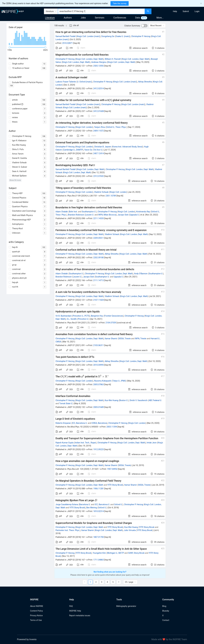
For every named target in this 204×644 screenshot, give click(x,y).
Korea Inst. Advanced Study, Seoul (127, 147)
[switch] (144, 26)
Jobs (83, 18)
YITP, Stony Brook (115, 485)
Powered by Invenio (27, 639)
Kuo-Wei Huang (111, 400)
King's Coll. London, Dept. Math (89, 59)
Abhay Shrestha (145, 82)
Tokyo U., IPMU (119, 381)
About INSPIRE (37, 606)
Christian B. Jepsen (103, 147)
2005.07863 (99, 384)
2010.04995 (99, 365)
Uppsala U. (135, 215)
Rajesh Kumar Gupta (65, 443)
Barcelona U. (85, 504)
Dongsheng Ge (108, 36)
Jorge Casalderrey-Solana (67, 504)
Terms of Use (36, 620)
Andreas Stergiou (99, 62)
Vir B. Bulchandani (64, 316)
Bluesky (166, 611)
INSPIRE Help (75, 611)
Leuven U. (90, 215)
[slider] (10, 47)
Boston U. (124, 400)
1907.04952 (112, 469)
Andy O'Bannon (141, 274)
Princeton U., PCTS (81, 316)
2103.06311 (99, 345)
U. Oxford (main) (84, 82)
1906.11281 (99, 489)
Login (197, 11)
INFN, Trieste (141, 339)
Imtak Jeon (152, 443)
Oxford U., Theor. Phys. (116, 127)
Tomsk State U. (66, 403)
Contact (166, 620)
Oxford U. (118, 504)
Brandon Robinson (76, 215)
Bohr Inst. (73, 212)
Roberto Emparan (63, 423)
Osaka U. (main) (123, 36)
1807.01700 (99, 537)
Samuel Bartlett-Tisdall (66, 36)
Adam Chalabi (62, 212)
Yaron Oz (88, 150)
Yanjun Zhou (100, 127)
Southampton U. (89, 212)
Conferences (120, 18)
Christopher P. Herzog (141, 36)
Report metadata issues (80, 615)
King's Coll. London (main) (88, 36)
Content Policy (36, 611)
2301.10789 (111, 196)
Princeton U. (83, 319)
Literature (50, 18)
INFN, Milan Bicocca (107, 215)
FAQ (71, 606)
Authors (68, 18)
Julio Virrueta (130, 530)
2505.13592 (99, 66)
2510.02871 (68, 43)
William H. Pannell (113, 59)
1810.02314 (99, 511)
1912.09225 (99, 449)
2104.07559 (111, 323)
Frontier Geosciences (114, 316)
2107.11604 (99, 300)
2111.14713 (99, 280)
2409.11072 (99, 131)
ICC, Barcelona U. (80, 423)
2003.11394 (112, 427)
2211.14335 (99, 218)
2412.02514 (99, 88)
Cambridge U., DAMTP (73, 150)
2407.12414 (99, 153)
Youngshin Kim (99, 553)
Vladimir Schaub (101, 192)
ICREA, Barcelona (99, 423)
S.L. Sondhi (72, 319)
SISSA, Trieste (125, 339)
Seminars (100, 18)
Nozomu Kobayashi (103, 381)
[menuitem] (175, 11)
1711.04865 (99, 560)
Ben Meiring (92, 508)
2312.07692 (99, 176)
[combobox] (101, 11)
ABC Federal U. (155, 400)
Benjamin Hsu (97, 316)
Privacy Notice (36, 615)
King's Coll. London (84, 127)
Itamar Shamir (111, 339)
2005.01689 (99, 407)
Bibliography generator (126, 606)
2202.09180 (99, 258)
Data (137, 18)
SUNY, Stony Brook (136, 553)
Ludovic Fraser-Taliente (66, 82)
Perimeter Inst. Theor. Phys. (68, 530)
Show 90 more (15, 180)
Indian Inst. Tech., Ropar (85, 443)
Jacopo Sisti (123, 215)
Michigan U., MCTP (115, 553)
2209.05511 (99, 238)
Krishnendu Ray (143, 212)
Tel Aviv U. (98, 150)
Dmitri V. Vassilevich (139, 400)
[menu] (178, 11)
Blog (164, 606)
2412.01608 (99, 111)
